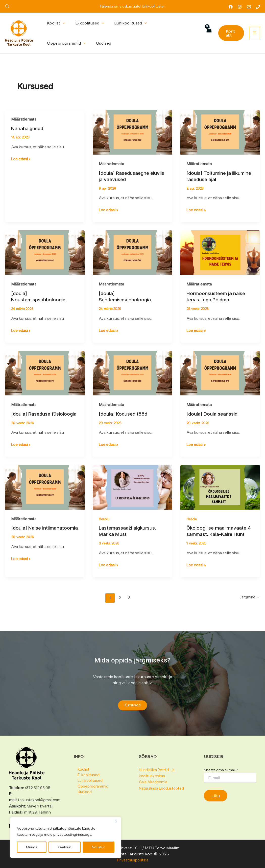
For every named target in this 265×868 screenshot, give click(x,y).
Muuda (32, 847)
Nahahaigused (29, 128)
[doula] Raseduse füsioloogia (32, 416)
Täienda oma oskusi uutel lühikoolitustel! (132, 6)
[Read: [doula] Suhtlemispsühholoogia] (132, 252)
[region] (66, 837)
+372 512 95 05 (38, 782)
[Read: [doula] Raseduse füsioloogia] (45, 372)
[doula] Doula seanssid (214, 413)
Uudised (81, 788)
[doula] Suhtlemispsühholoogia (126, 296)
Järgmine (249, 603)
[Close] (116, 821)
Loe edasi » (21, 159)
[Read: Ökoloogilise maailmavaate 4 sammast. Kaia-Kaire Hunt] (220, 492)
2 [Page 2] (118, 603)
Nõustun (99, 847)
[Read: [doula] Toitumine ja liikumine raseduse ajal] (220, 132)
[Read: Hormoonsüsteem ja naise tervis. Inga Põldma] (220, 252)
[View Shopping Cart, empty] (208, 33)
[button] (7, 7)
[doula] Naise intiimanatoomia (30, 537)
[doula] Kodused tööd (124, 413)
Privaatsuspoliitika (133, 860)
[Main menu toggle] (255, 33)
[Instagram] (240, 7)
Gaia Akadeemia (154, 776)
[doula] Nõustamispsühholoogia (40, 296)
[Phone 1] (258, 7)
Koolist (80, 764)
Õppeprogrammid (91, 782)
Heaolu (105, 524)
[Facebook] (231, 7)
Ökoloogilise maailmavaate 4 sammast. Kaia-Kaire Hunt (220, 537)
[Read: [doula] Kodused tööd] (132, 372)
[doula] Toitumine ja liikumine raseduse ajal (213, 176)
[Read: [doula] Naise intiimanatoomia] (45, 492)
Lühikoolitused (88, 776)
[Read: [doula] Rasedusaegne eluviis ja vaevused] (132, 132)
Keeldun (64, 847)
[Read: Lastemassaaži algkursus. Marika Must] (132, 492)
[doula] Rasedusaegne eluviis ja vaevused (126, 176)
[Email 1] (249, 7)
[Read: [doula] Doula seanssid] (220, 372)
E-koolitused (86, 770)
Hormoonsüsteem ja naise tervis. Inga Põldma (217, 296)
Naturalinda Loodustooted (163, 782)
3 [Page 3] (129, 603)
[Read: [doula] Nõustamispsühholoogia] (45, 252)
